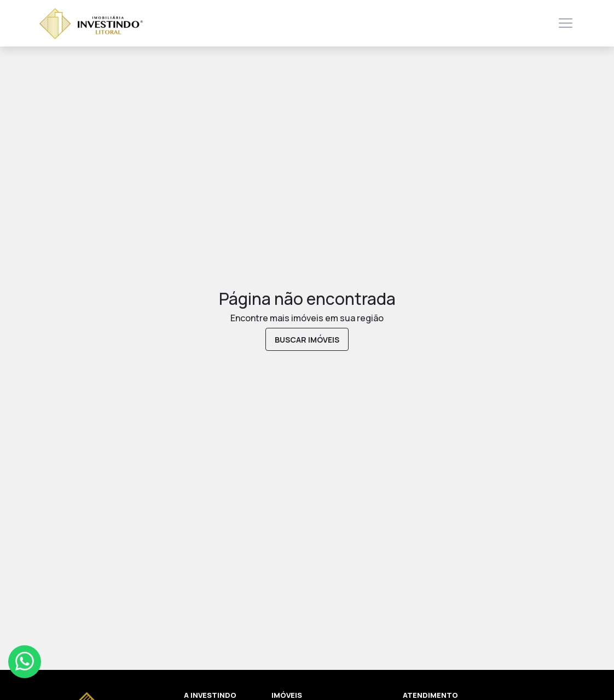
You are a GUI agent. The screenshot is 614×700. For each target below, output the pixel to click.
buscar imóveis (307, 340)
